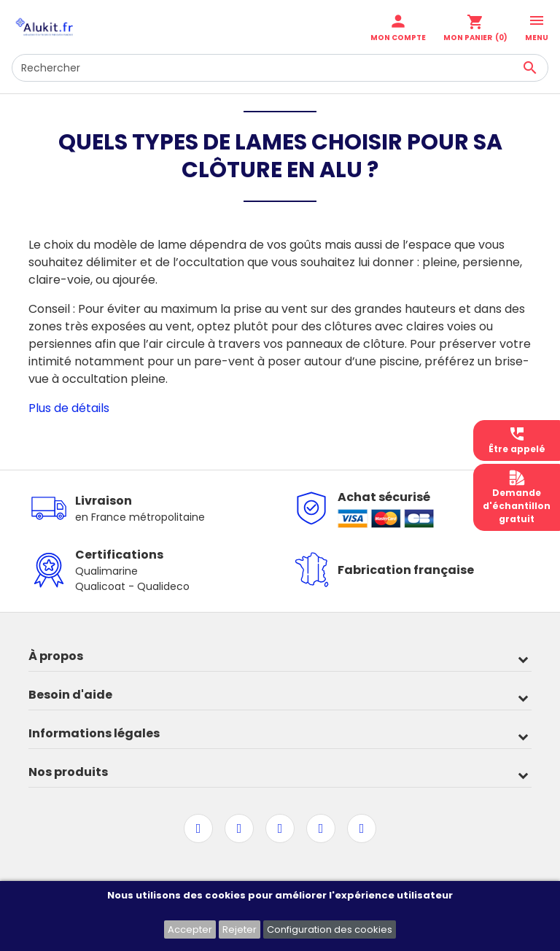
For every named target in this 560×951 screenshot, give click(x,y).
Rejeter (240, 929)
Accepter (190, 929)
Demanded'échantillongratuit (517, 497)
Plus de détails (69, 408)
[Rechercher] (280, 68)
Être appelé (517, 440)
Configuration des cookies (330, 929)
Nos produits (68, 772)
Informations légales (94, 733)
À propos (56, 656)
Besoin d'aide (70, 695)
